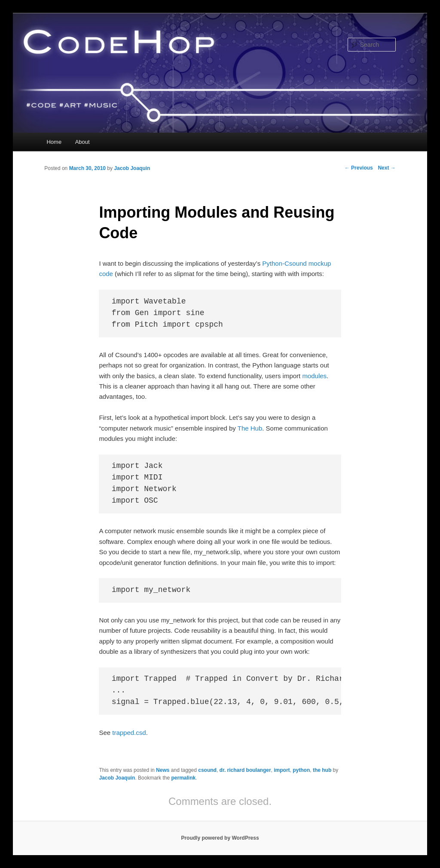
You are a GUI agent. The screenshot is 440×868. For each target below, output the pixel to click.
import (282, 770)
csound (207, 770)
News (163, 770)
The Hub (250, 428)
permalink (183, 778)
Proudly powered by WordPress (220, 838)
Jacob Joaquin (132, 168)
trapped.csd (129, 733)
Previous (359, 168)
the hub (322, 770)
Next (387, 168)
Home (54, 142)
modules (314, 376)
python (301, 770)
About (82, 142)
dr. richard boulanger (245, 770)
